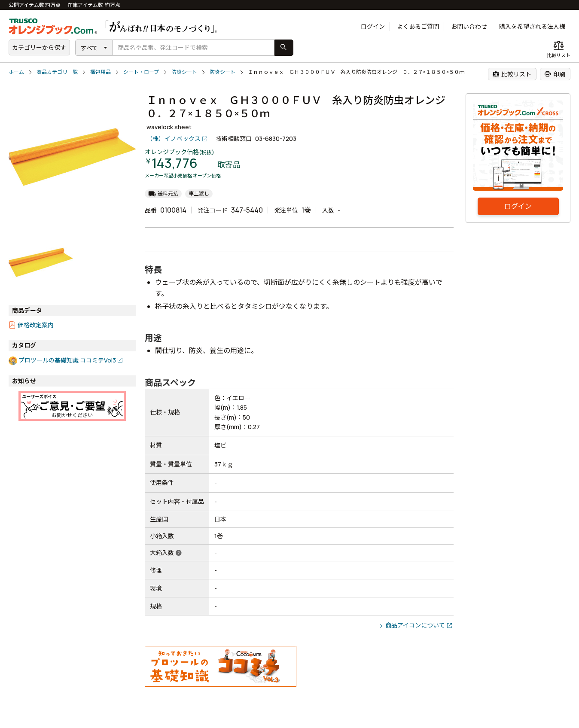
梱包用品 (101, 72)
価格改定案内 (36, 325)
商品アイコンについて (415, 625)
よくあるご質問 (418, 26)
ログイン (373, 26)
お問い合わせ (469, 26)
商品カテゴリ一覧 (57, 72)
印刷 (555, 74)
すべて (89, 48)
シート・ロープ (141, 72)
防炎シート (184, 72)
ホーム (16, 72)
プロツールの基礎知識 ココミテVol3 (67, 360)
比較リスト (512, 74)
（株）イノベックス (174, 139)
